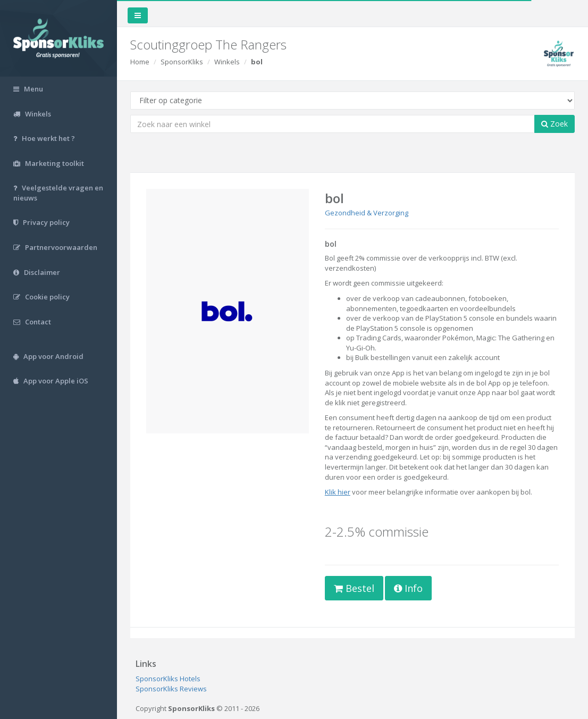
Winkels (227, 62)
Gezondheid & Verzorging (367, 213)
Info (408, 588)
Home (140, 62)
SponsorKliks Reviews (171, 689)
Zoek (555, 124)
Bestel (354, 588)
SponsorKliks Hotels (168, 679)
